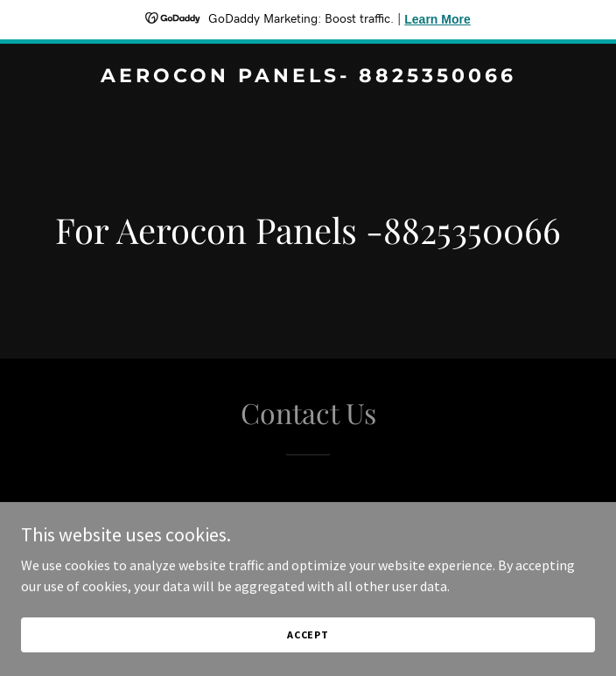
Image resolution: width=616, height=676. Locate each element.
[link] (308, 77)
